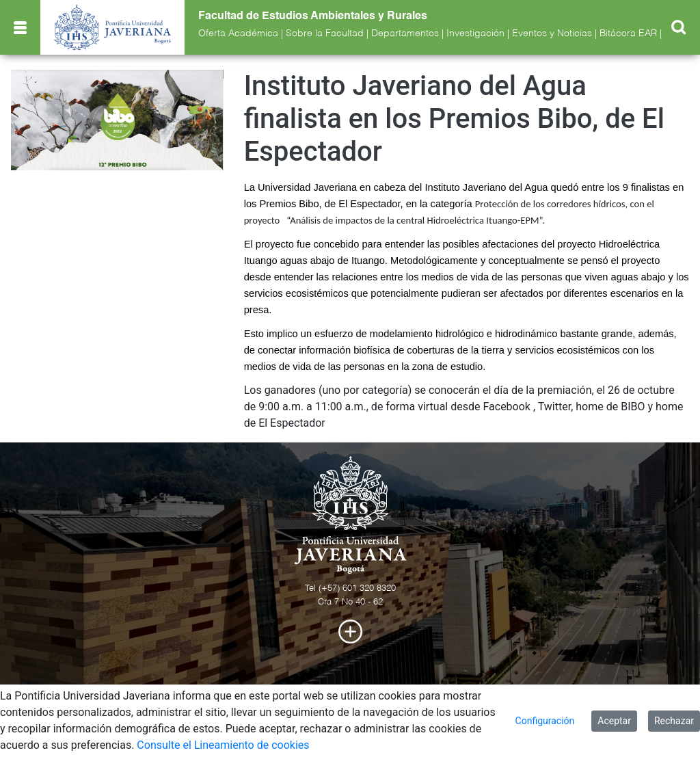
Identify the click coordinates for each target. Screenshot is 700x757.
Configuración (545, 721)
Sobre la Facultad (325, 34)
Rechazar (674, 721)
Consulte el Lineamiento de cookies (223, 745)
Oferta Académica (238, 34)
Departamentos (405, 34)
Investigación (475, 34)
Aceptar (614, 721)
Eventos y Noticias (552, 34)
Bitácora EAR (628, 34)
